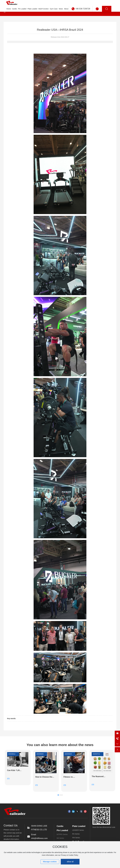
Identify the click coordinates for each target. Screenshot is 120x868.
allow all (70, 862)
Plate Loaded (79, 826)
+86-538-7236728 (83, 9)
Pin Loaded (62, 830)
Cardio (60, 826)
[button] (58, 795)
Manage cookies (50, 862)
